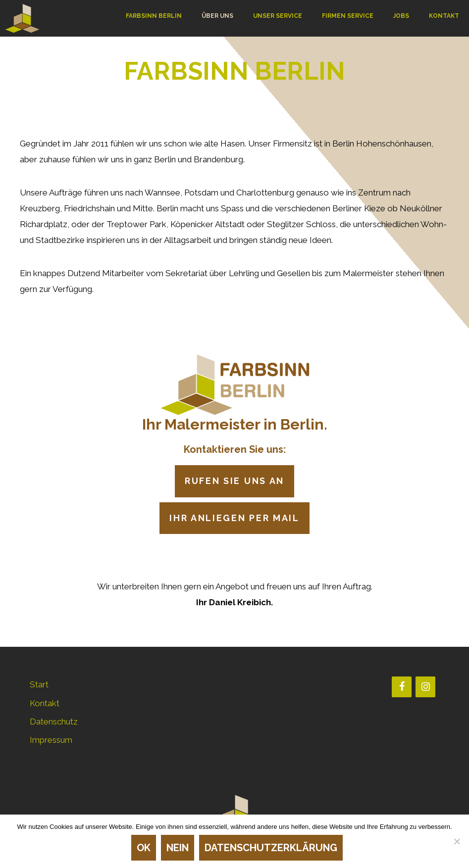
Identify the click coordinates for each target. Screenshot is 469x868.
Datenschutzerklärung (271, 848)
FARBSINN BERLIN (154, 16)
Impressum (51, 740)
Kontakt (45, 703)
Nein (178, 848)
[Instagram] (425, 687)
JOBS (401, 16)
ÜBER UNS (217, 16)
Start (39, 684)
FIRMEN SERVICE (348, 16)
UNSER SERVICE (278, 16)
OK (144, 848)
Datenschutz (54, 722)
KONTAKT (444, 16)
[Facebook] (402, 687)
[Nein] (457, 841)
